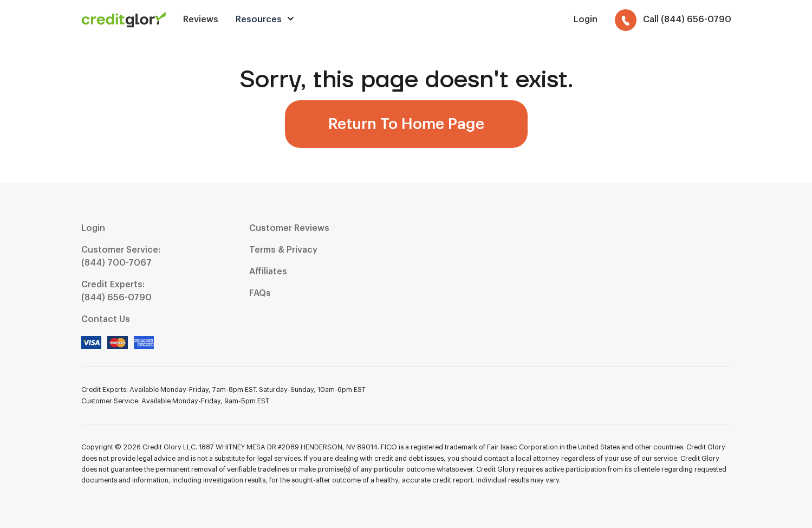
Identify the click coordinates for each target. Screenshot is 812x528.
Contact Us (106, 319)
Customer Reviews (289, 228)
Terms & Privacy (283, 250)
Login (93, 228)
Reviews (201, 20)
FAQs (260, 293)
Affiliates (268, 272)
